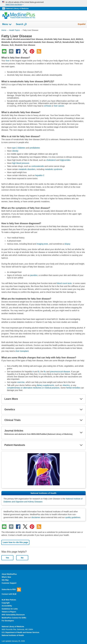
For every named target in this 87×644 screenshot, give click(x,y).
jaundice (34, 275)
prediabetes (35, 148)
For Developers (8, 621)
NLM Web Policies (9, 600)
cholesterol (51, 160)
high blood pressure (21, 163)
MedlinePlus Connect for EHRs (14, 618)
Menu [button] (7, 24)
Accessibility (7, 606)
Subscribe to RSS (11, 590)
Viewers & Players (9, 612)
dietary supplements (45, 385)
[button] (81, 399)
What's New (6, 577)
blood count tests (64, 283)
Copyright (6, 603)
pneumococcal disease (60, 372)
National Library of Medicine (17, 9)
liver (8, 61)
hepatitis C (40, 175)
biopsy (67, 244)
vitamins (66, 385)
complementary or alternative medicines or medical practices (33, 388)
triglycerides (65, 160)
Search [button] (21, 24)
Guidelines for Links (10, 609)
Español (82, 24)
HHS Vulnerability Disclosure (13, 615)
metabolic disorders (27, 169)
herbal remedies (73, 388)
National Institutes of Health (13, 635)
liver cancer (59, 106)
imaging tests (42, 244)
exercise (21, 382)
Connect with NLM (9, 594)
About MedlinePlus (9, 574)
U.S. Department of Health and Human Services (20, 632)
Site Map (5, 580)
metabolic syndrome (54, 169)
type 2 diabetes (19, 148)
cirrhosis (48, 106)
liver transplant (22, 351)
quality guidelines (73, 517)
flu (45, 372)
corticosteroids (38, 166)
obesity (15, 151)
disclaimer (36, 517)
